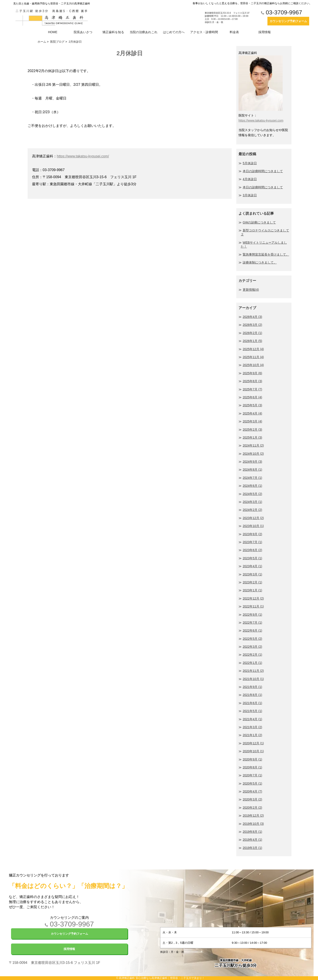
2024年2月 (252, 510)
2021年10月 (253, 679)
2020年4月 (252, 791)
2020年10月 (253, 751)
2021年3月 (252, 727)
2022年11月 (253, 606)
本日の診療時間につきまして (263, 171)
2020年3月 (252, 799)
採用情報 (265, 32)
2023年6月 (252, 550)
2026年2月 (252, 333)
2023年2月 (252, 582)
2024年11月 (253, 445)
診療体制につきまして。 (260, 262)
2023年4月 (252, 566)
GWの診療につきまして (259, 222)
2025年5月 (252, 405)
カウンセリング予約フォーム (288, 21)
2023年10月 (253, 526)
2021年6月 (252, 703)
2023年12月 (253, 518)
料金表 (234, 32)
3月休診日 (250, 195)
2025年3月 (252, 421)
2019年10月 (253, 824)
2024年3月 (252, 502)
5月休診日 (250, 163)
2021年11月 (253, 671)
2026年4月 (252, 317)
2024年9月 (252, 462)
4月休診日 (250, 179)
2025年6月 (252, 397)
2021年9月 (252, 687)
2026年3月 (252, 325)
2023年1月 (252, 590)
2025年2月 (252, 430)
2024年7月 (252, 478)
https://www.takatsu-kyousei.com (261, 120)
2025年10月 (253, 365)
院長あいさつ (83, 32)
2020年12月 (253, 743)
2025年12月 (253, 349)
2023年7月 (252, 542)
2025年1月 (252, 437)
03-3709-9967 (282, 12)
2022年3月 (252, 647)
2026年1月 (252, 341)
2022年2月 (252, 655)
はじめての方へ (174, 32)
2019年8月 (252, 832)
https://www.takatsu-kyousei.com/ (83, 156)
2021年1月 (252, 735)
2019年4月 (252, 840)
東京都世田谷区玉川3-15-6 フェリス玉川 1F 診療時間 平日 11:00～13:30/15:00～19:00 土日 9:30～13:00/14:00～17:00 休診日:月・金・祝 (227, 18)
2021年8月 (252, 695)
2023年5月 (252, 558)
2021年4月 (252, 719)
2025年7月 (252, 389)
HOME (53, 32)
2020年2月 (252, 808)
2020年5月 (252, 783)
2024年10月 (253, 454)
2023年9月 (252, 534)
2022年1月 (252, 663)
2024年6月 (252, 486)
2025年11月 (253, 357)
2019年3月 (252, 848)
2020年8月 (252, 767)
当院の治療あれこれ (144, 32)
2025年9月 (252, 373)
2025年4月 (252, 413)
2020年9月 (252, 759)
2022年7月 (252, 623)
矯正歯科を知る (113, 32)
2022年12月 (253, 598)
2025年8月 (252, 381)
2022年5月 (252, 639)
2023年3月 (252, 574)
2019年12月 (253, 816)
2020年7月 (252, 775)
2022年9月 (252, 615)
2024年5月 (252, 494)
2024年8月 (252, 470)
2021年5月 (252, 711)
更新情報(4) (251, 290)
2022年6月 (252, 630)
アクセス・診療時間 (204, 32)
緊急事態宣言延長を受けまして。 (266, 254)
